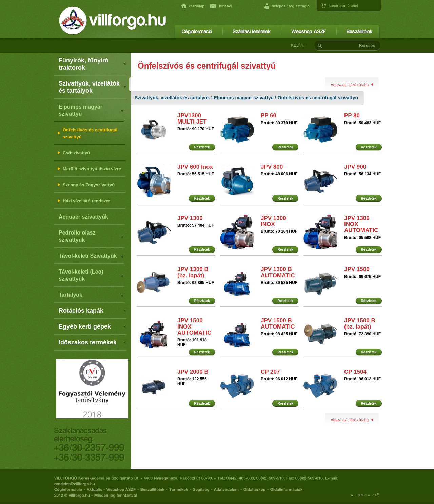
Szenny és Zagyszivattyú (86, 185)
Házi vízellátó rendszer (84, 201)
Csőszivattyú (74, 153)
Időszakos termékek (93, 342)
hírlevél (226, 6)
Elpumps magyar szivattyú (91, 110)
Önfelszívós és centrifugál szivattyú (87, 133)
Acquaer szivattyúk (83, 217)
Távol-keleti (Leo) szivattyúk (91, 275)
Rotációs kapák (93, 311)
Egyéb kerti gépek (93, 326)
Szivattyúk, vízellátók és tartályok (93, 87)
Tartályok (91, 295)
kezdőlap (196, 6)
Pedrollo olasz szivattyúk (91, 236)
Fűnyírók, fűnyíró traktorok (93, 64)
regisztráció (299, 6)
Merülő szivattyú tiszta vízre (89, 169)
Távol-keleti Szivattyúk (91, 256)
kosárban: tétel (343, 6)
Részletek (202, 147)
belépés (279, 6)
